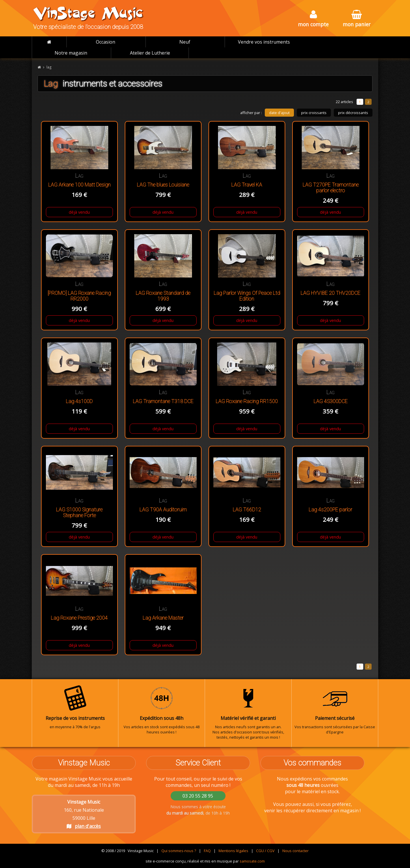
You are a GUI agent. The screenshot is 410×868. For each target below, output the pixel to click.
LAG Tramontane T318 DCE (163, 401)
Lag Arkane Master (163, 618)
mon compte (313, 19)
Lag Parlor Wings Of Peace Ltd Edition (247, 296)
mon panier (357, 19)
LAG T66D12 (247, 510)
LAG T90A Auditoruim (163, 510)
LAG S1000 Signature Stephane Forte (79, 513)
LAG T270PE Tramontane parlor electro (331, 188)
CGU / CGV (265, 851)
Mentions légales (233, 851)
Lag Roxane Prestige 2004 (79, 618)
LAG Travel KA (247, 185)
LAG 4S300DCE (331, 401)
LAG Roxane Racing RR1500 (247, 401)
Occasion (106, 42)
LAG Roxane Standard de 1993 (163, 296)
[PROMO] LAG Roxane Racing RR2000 (79, 296)
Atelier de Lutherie (150, 53)
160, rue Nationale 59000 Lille (84, 814)
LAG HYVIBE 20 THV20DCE (330, 293)
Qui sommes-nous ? (179, 851)
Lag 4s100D (79, 401)
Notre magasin (71, 53)
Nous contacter (296, 851)
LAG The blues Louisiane (163, 185)
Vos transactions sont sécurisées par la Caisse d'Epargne (335, 710)
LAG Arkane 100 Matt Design (79, 185)
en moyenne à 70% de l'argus (75, 707)
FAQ (207, 851)
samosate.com (252, 861)
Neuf (185, 42)
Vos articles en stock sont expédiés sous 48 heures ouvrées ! (162, 710)
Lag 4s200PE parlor (330, 510)
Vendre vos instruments (264, 42)
